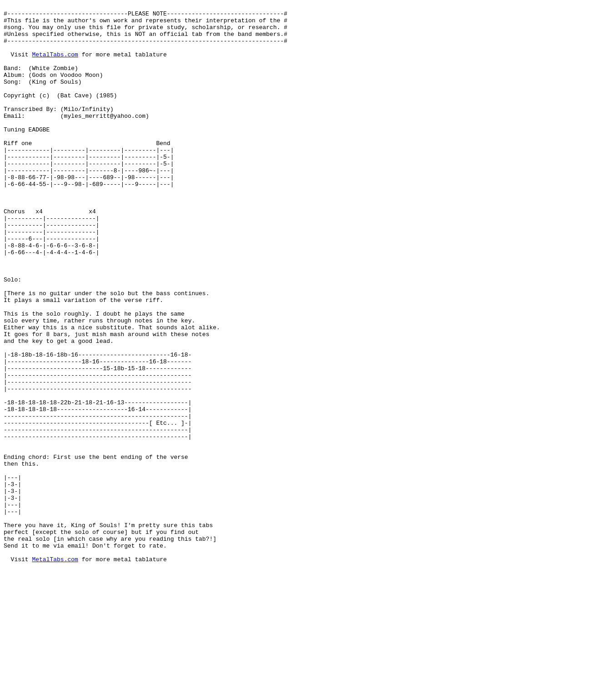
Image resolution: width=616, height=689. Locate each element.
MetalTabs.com (55, 65)
